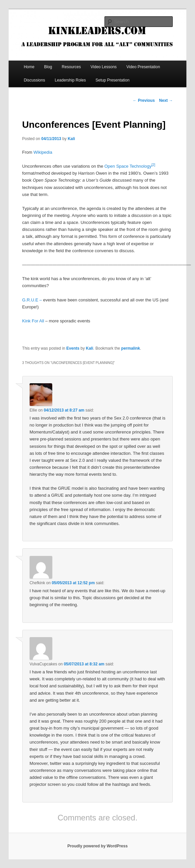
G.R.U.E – (33, 300)
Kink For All (33, 321)
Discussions (34, 80)
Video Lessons (104, 67)
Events (73, 348)
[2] (153, 165)
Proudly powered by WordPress (97, 846)
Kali (71, 139)
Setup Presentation (112, 80)
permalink (131, 348)
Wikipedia (43, 152)
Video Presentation (143, 67)
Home (29, 67)
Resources (71, 67)
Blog (48, 67)
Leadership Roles (70, 80)
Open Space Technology (128, 166)
